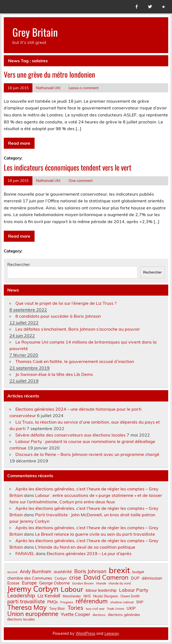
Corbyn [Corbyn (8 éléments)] (61, 578)
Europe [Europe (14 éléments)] (29, 583)
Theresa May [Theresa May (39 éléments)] (27, 607)
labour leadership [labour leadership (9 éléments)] (101, 590)
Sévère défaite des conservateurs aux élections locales (70, 435)
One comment (81, 180)
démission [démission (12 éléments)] (152, 578)
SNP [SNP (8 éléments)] (140, 602)
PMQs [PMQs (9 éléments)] (53, 602)
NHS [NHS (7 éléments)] (87, 596)
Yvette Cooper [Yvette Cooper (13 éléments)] (75, 614)
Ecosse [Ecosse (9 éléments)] (13, 583)
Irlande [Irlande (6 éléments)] (101, 583)
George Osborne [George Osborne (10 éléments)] (54, 583)
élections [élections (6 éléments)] (99, 615)
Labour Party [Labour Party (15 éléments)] (134, 590)
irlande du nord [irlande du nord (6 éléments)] (120, 583)
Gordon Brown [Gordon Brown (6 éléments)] (83, 583)
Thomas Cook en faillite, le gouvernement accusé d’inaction (75, 361)
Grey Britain (35, 32)
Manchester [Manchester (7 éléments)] (72, 596)
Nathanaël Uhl (48, 88)
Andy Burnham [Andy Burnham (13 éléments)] (36, 572)
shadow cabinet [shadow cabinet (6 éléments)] (122, 602)
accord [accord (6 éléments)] (12, 572)
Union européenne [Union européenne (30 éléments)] (33, 614)
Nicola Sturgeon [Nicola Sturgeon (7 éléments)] (106, 596)
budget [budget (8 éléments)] (138, 572)
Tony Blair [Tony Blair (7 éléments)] (57, 609)
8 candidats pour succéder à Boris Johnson (58, 316)
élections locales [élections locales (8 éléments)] (21, 619)
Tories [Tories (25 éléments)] (75, 608)
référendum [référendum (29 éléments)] (92, 601)
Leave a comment (84, 88)
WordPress (85, 633)
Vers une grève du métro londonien (49, 74)
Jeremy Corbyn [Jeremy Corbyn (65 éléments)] (33, 589)
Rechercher (19, 264)
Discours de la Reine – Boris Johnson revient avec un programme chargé (87, 454)
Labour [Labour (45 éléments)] (72, 589)
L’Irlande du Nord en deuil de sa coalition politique (85, 547)
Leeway (112, 633)
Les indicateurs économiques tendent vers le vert (68, 167)
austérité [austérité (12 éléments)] (63, 572)
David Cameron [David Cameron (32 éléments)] (106, 577)
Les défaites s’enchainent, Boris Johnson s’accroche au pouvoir (78, 329)
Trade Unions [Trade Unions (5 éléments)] (116, 609)
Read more (19, 143)
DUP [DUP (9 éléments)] (135, 578)
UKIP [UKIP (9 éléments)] (131, 608)
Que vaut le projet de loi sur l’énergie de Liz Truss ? (66, 303)
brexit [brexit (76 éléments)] (119, 570)
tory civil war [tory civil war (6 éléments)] (95, 609)
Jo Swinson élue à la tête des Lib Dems (54, 374)
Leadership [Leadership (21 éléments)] (21, 595)
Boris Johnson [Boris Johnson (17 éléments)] (90, 571)
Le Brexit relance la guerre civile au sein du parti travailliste (95, 534)
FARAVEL (25, 553)
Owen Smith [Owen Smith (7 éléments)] (130, 596)
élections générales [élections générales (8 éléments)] (124, 615)
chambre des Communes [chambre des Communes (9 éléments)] (30, 578)
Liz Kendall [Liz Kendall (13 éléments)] (49, 596)
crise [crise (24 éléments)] (75, 578)
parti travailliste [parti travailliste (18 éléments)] (26, 602)
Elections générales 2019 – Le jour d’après (89, 553)
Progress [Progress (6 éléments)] (67, 602)
